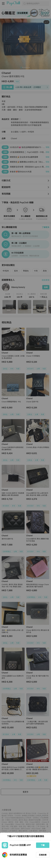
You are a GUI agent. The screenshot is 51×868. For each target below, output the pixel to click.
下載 (43, 845)
